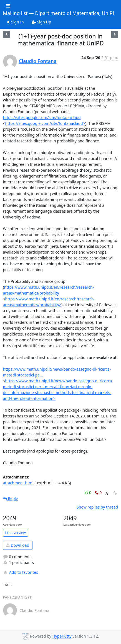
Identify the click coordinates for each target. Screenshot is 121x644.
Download (18, 545)
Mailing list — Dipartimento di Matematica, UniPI (59, 13)
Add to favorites (21, 572)
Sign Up (41, 22)
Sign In (15, 22)
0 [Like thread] (88, 493)
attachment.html (18, 483)
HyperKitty (62, 636)
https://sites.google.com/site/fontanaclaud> (45, 123)
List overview (16, 533)
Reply (11, 498)
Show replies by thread (97, 507)
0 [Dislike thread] (99, 493)
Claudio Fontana (38, 61)
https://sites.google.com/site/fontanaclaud (42, 117)
